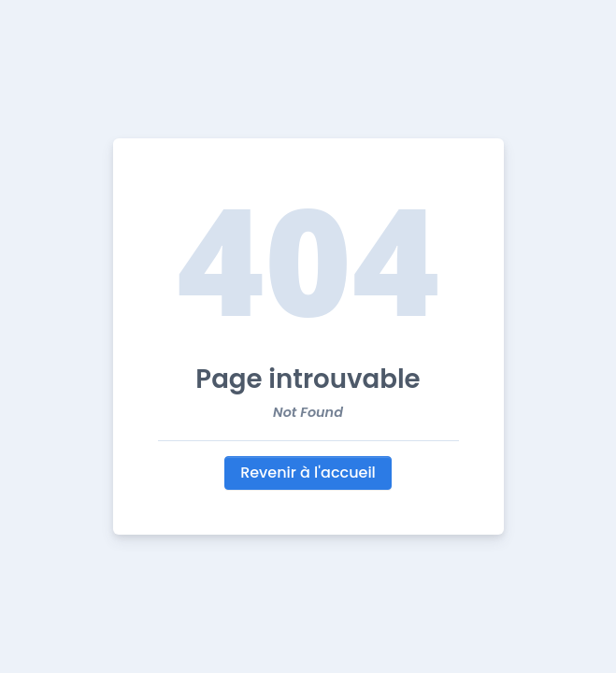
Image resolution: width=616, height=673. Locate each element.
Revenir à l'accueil (308, 473)
